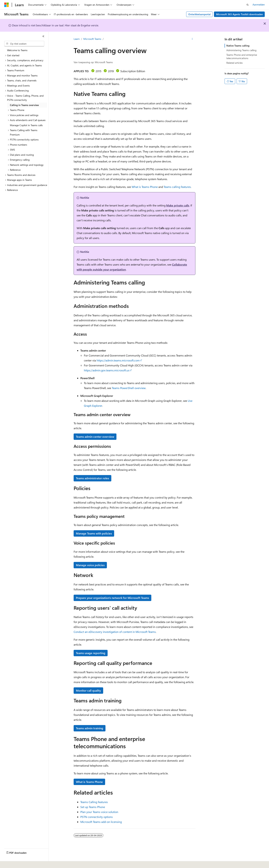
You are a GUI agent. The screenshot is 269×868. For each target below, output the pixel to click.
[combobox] (24, 44)
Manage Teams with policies (94, 533)
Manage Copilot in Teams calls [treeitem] (26, 125)
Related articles (234, 63)
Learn (77, 39)
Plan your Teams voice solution (99, 812)
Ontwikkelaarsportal (199, 14)
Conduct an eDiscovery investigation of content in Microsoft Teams (115, 632)
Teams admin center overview (95, 437)
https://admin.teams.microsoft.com (118, 360)
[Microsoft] (7, 5)
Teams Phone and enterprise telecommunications (242, 56)
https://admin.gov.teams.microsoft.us (107, 370)
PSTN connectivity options (97, 817)
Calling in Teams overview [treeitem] (24, 105)
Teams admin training (90, 728)
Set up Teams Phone (93, 807)
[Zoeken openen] (248, 5)
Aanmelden (259, 5)
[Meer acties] (192, 39)
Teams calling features (177, 187)
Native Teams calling (238, 46)
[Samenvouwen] (43, 36)
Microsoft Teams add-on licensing (101, 822)
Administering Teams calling (241, 50)
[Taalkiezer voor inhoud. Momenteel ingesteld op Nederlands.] (14, 863)
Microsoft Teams (92, 39)
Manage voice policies (90, 565)
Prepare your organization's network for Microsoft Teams (112, 598)
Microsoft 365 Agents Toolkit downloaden (239, 14)
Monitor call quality (88, 690)
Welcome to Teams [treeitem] (17, 50)
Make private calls (178, 205)
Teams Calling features (94, 802)
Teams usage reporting (91, 653)
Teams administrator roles (92, 478)
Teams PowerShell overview (129, 388)
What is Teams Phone (145, 187)
